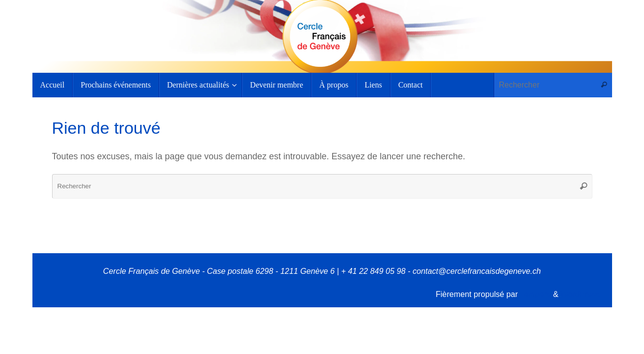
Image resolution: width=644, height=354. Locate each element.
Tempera (535, 294)
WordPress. (581, 294)
